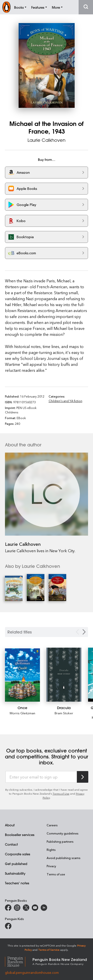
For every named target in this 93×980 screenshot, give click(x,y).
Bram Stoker (64, 713)
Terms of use (56, 874)
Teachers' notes (17, 883)
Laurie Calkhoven (46, 140)
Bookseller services (20, 835)
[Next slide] (84, 632)
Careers (52, 825)
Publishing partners (60, 841)
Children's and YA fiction (65, 401)
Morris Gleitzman (22, 713)
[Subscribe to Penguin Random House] (83, 777)
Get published (16, 864)
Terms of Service (49, 950)
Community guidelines (62, 833)
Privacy (51, 866)
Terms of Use (61, 793)
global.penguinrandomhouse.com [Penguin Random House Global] (32, 972)
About (10, 825)
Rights (51, 850)
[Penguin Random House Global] (19, 961)
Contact (11, 844)
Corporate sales (18, 854)
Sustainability (15, 873)
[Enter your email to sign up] (41, 777)
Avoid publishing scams (63, 858)
